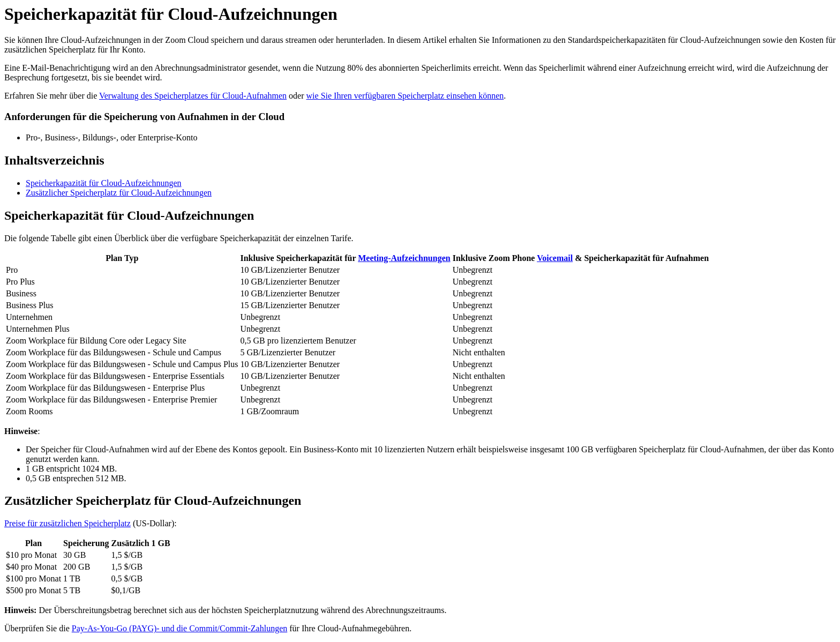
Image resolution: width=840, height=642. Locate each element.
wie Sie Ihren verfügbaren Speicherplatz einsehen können (405, 96)
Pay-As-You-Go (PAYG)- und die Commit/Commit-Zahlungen (180, 628)
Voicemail (555, 258)
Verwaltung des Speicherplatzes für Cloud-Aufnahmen (193, 96)
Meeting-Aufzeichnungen (404, 258)
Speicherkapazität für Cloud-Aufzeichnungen (104, 183)
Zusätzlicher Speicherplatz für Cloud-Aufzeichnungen (119, 193)
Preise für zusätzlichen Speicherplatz (67, 523)
